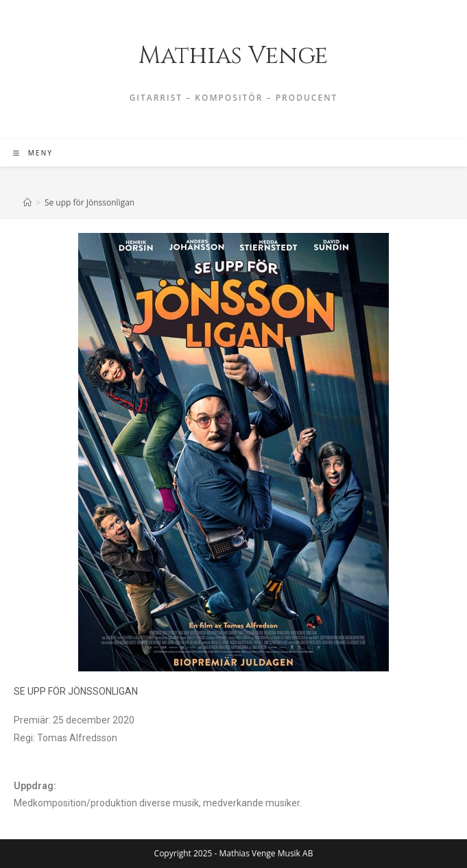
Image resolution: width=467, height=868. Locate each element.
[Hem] (27, 202)
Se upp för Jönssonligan (89, 202)
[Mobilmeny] (33, 153)
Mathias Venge (233, 56)
